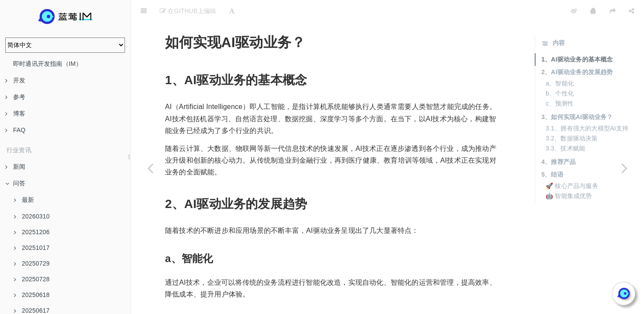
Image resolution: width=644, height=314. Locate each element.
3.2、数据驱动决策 (572, 116)
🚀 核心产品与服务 (572, 164)
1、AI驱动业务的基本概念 (577, 38)
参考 (15, 97)
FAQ (15, 130)
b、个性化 (560, 72)
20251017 (32, 248)
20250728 (32, 279)
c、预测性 (560, 82)
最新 (24, 200)
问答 (15, 183)
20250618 (32, 295)
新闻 (15, 167)
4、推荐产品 (558, 140)
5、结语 (552, 153)
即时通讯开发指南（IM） (47, 64)
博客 (15, 113)
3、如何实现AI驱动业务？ (577, 95)
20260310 (32, 216)
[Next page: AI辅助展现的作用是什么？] (624, 168)
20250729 (32, 263)
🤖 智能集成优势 (569, 174)
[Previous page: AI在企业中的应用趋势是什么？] (150, 168)
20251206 (32, 232)
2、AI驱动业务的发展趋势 (577, 50)
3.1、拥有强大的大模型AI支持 (587, 106)
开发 (15, 80)
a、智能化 (560, 61)
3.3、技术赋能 (565, 126)
